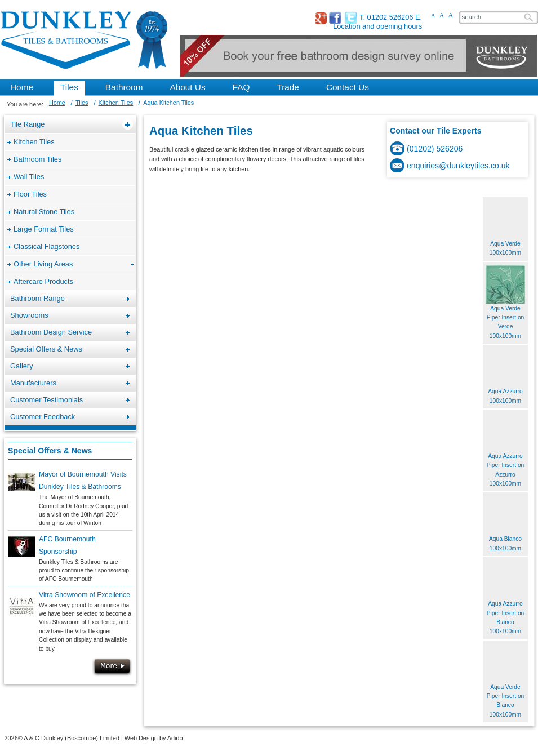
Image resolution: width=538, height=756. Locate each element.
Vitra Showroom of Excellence (85, 595)
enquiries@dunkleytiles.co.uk (458, 166)
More (112, 667)
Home (57, 103)
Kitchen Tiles (116, 103)
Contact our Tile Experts (435, 131)
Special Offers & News (50, 451)
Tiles (82, 103)
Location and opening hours (377, 26)
